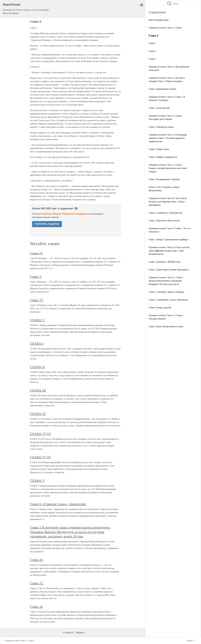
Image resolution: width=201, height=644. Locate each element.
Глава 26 (36, 560)
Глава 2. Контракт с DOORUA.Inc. (165, 262)
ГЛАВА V (37, 320)
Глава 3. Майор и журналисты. (163, 157)
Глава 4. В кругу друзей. (160, 308)
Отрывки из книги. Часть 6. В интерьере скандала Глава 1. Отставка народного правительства (168, 138)
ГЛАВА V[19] (40, 457)
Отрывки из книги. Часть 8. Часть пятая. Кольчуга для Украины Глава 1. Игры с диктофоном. (168, 202)
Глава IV (37, 253)
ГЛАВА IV (38, 414)
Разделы (80, 633)
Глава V (36, 276)
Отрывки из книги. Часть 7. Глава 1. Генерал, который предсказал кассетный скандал (168, 168)
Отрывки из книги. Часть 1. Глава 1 (165, 28)
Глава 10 (36, 607)
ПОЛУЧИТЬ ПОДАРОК (47, 224)
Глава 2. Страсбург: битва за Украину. (167, 292)
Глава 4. (152, 51)
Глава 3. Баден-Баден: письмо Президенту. (169, 270)
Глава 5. (152, 59)
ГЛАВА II (37, 367)
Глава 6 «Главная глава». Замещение (58, 504)
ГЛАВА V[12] (40, 434)
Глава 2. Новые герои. (159, 149)
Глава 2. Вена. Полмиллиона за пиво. (166, 326)
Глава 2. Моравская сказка (161, 127)
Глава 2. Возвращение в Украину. (164, 179)
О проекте (68, 633)
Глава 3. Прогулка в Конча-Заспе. (164, 221)
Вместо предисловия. (159, 20)
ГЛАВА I (37, 343)
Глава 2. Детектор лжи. (160, 108)
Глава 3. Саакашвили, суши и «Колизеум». (169, 300)
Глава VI (37, 300)
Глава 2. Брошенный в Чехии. (163, 89)
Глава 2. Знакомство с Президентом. (166, 213)
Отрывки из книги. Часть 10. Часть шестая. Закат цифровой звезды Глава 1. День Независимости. (169, 251)
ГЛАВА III (38, 390)
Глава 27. (37, 583)
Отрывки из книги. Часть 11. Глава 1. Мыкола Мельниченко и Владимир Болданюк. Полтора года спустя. (166, 281)
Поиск (173, 4)
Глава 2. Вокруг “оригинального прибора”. (169, 239)
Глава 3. (152, 43)
